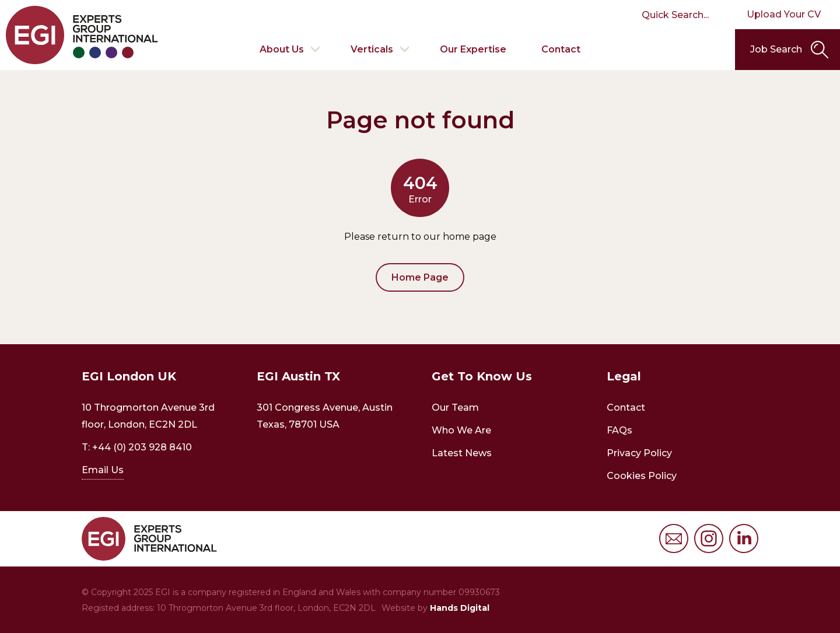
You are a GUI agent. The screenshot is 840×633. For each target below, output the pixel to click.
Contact (561, 49)
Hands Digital (460, 608)
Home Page (420, 277)
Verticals (372, 49)
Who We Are (461, 430)
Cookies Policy (642, 476)
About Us (282, 49)
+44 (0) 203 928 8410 (142, 447)
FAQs (619, 430)
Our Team (455, 408)
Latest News (462, 453)
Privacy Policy (639, 453)
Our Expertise (473, 49)
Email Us (103, 470)
